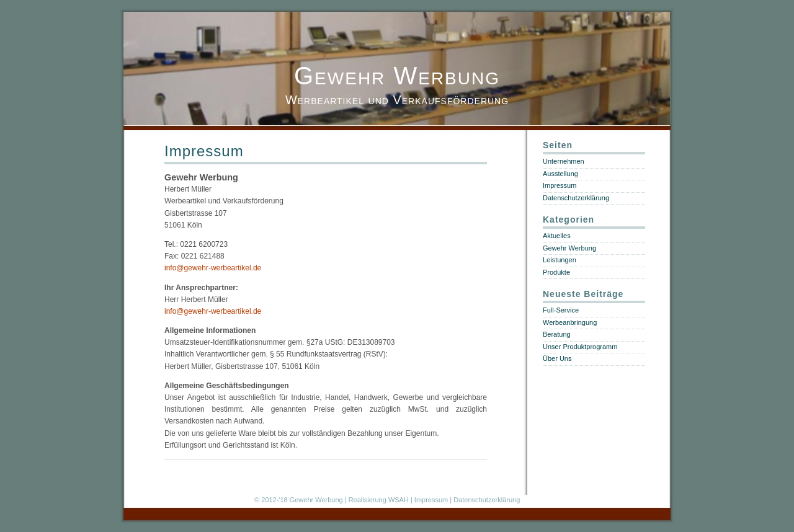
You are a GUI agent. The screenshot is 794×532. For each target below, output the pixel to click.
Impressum (204, 151)
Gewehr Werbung (397, 76)
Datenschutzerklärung (576, 198)
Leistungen (560, 260)
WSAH (399, 500)
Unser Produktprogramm (580, 347)
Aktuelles (557, 236)
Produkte (556, 272)
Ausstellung (560, 174)
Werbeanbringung (570, 322)
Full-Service (561, 310)
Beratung (557, 334)
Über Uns (557, 358)
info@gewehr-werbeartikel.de (213, 268)
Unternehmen (564, 161)
